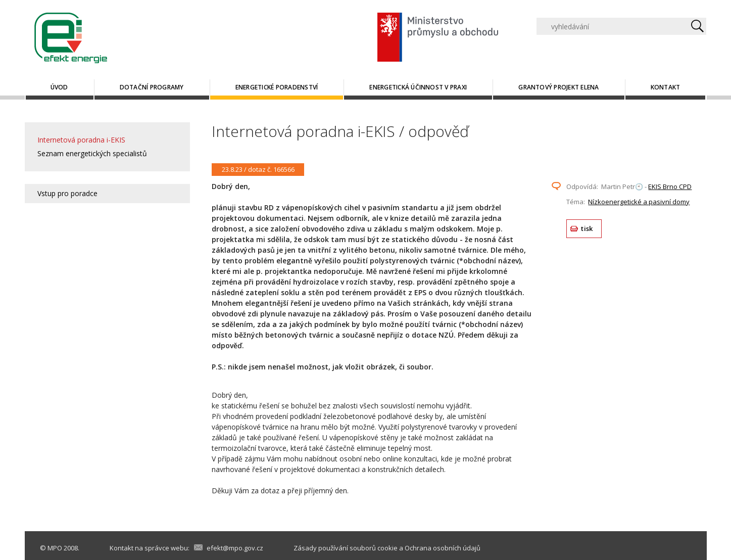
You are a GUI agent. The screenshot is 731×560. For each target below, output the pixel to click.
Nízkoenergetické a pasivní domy (639, 202)
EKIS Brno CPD (670, 186)
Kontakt (666, 87)
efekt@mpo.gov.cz (235, 548)
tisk (587, 228)
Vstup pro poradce (67, 193)
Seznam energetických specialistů (92, 153)
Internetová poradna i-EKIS (81, 140)
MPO (55, 548)
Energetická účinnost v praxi (418, 87)
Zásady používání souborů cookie (346, 548)
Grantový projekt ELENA (558, 87)
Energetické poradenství (277, 87)
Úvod (59, 87)
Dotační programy (152, 87)
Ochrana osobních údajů (443, 548)
